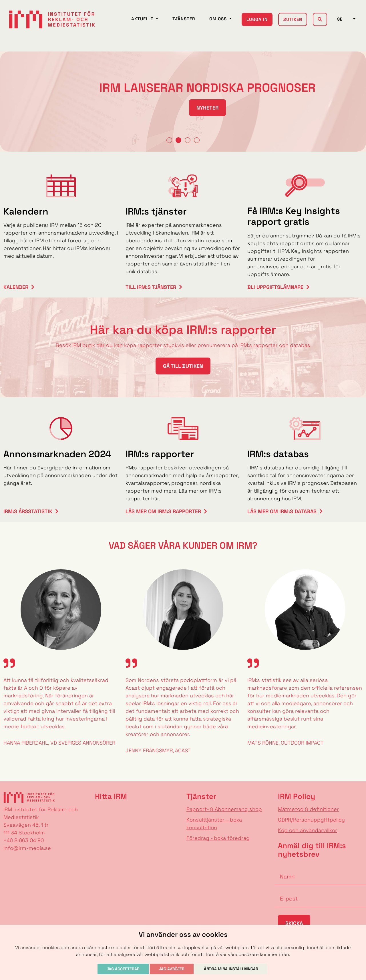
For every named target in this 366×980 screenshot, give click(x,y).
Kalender (16, 287)
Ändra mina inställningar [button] (231, 969)
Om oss (219, 19)
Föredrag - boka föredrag (218, 838)
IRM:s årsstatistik (28, 511)
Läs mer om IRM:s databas (282, 511)
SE (345, 19)
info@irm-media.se (27, 848)
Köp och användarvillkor (308, 830)
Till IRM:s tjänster (151, 287)
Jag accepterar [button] (123, 969)
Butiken (293, 19)
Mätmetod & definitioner (308, 809)
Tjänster (184, 19)
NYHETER (183, 108)
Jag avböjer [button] (172, 969)
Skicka (294, 923)
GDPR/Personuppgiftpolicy (311, 820)
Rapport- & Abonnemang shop (224, 809)
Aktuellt (143, 19)
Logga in (257, 19)
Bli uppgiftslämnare (275, 287)
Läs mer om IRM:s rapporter (163, 511)
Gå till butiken (183, 366)
